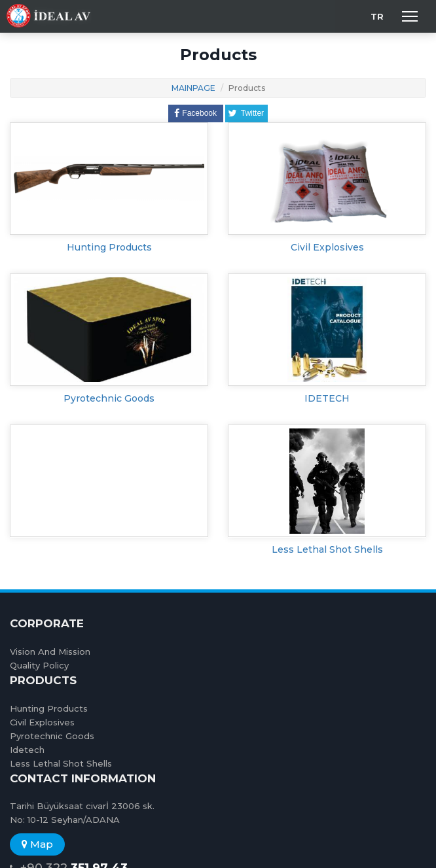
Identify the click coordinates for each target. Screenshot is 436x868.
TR (377, 16)
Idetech (27, 750)
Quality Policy (39, 665)
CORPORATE (47, 623)
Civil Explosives (327, 247)
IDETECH (327, 398)
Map (37, 844)
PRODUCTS (43, 680)
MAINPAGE (193, 88)
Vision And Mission (50, 651)
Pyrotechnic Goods (109, 398)
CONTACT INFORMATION (83, 778)
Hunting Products (109, 247)
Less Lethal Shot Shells (327, 549)
